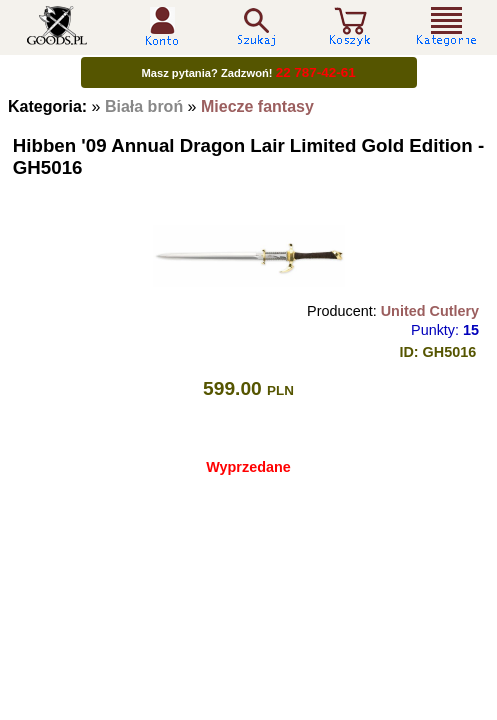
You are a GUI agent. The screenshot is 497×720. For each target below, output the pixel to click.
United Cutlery (430, 311)
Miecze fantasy (257, 106)
